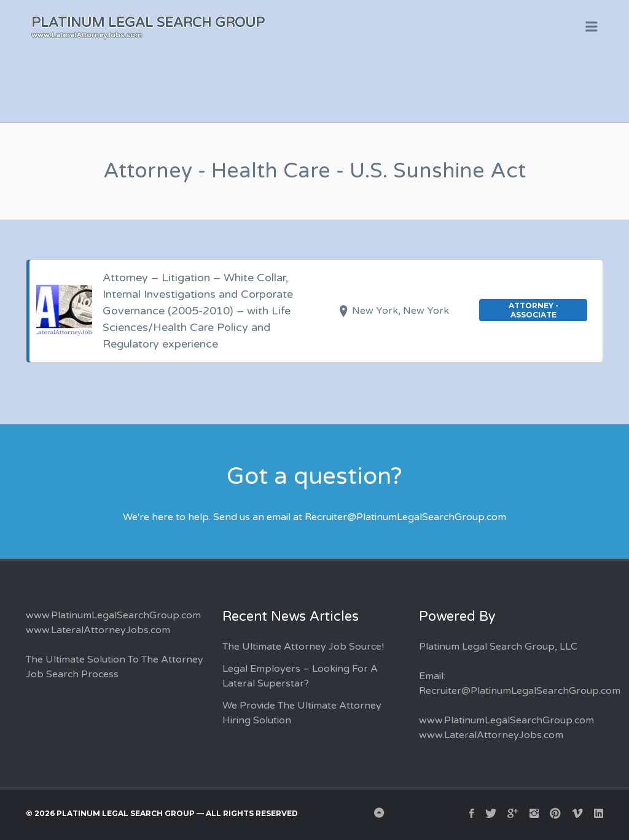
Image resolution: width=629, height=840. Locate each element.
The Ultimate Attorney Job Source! (303, 647)
